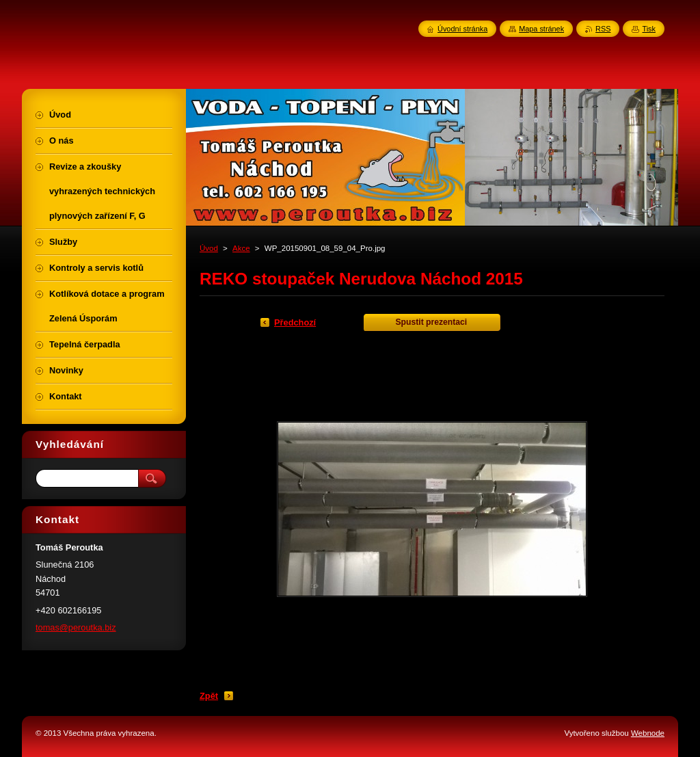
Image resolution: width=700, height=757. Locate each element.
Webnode (648, 733)
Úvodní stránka (462, 29)
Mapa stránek (541, 29)
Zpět (209, 696)
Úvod (209, 248)
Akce (241, 248)
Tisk (649, 29)
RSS (603, 29)
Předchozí (295, 322)
